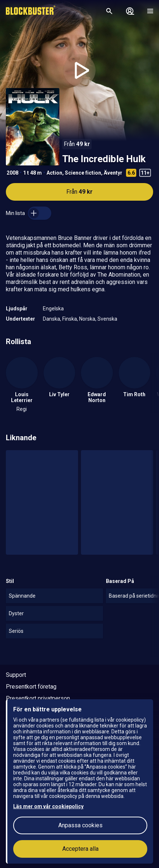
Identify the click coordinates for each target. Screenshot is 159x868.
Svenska (107, 319)
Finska (70, 319)
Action (54, 173)
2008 (12, 173)
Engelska (53, 309)
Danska (51, 319)
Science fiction (83, 173)
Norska (87, 319)
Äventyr (113, 173)
